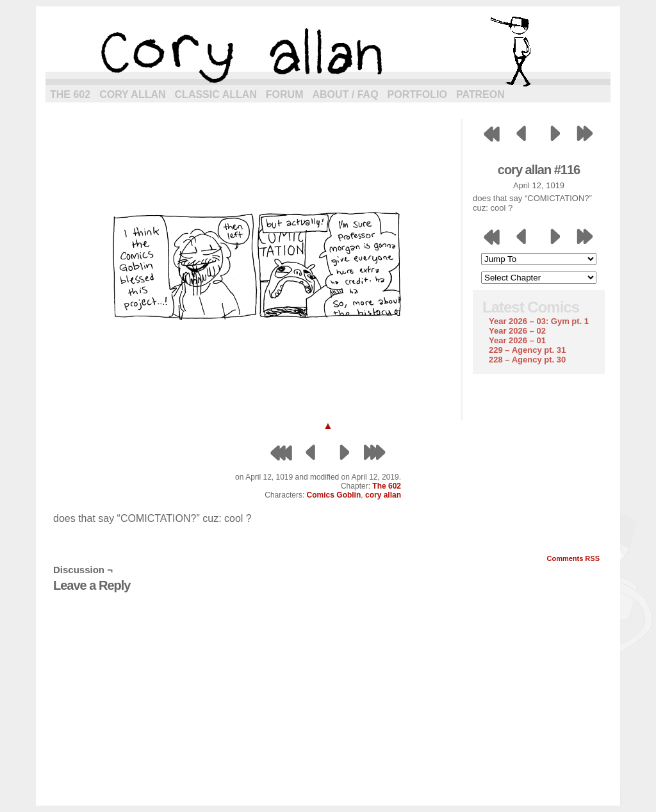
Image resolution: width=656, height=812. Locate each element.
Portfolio (417, 94)
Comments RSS (573, 558)
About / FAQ (346, 94)
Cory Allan (132, 94)
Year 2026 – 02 (517, 331)
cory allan (328, 51)
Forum (285, 94)
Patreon (480, 94)
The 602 (70, 94)
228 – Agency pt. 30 (527, 360)
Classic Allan (216, 94)
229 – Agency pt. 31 (527, 350)
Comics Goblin (334, 495)
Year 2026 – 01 (517, 340)
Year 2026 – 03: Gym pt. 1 (539, 321)
